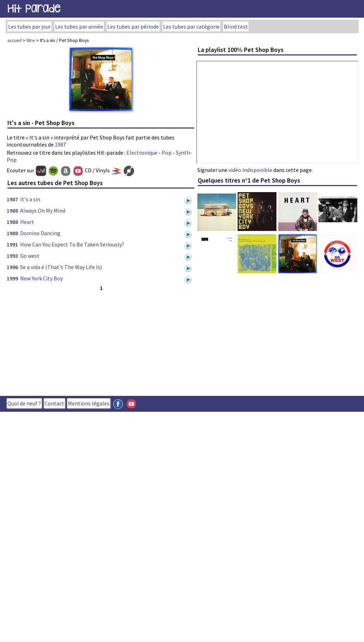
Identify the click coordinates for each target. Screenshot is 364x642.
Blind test (236, 26)
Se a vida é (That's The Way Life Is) (61, 267)
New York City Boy (41, 278)
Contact (54, 403)
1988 (12, 210)
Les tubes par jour (29, 26)
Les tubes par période (133, 26)
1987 (60, 144)
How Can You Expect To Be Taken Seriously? (72, 244)
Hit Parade (34, 9)
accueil (14, 40)
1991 (12, 244)
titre (31, 40)
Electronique (142, 153)
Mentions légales (89, 403)
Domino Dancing (40, 233)
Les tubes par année (79, 26)
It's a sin (30, 199)
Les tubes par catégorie (191, 26)
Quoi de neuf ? (24, 403)
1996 (12, 267)
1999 (12, 278)
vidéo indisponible (250, 170)
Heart (27, 222)
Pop (167, 153)
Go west (30, 256)
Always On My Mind (43, 210)
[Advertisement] (120, 342)
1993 (12, 256)
